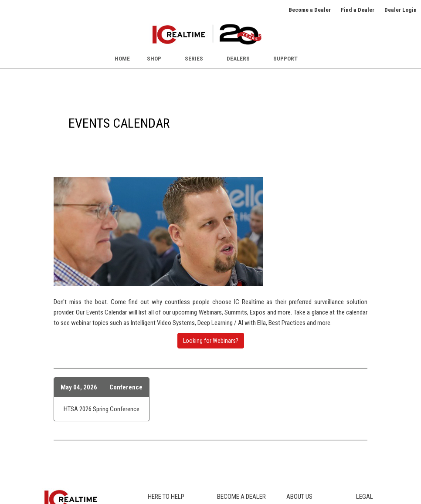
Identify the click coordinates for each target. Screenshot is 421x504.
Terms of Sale (373, 420)
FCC (153, 430)
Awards (296, 440)
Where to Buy (164, 410)
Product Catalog (168, 401)
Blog (153, 440)
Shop (154, 58)
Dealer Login (401, 10)
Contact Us (300, 459)
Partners (297, 450)
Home (122, 58)
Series (194, 58)
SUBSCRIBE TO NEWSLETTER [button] (72, 452)
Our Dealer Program (241, 401)
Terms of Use (373, 410)
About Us (298, 401)
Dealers (238, 58)
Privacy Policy (373, 401)
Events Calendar (306, 420)
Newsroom (300, 430)
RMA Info (159, 450)
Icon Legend (163, 420)
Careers (296, 410)
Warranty (159, 459)
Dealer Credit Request (244, 430)
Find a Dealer (358, 10)
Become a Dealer (310, 10)
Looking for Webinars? (211, 232)
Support (285, 58)
